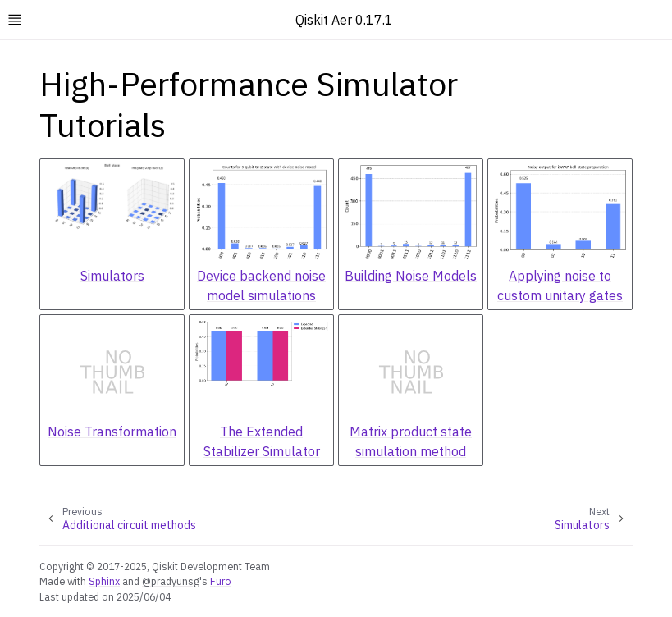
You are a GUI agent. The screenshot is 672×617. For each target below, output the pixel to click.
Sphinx (104, 581)
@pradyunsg (171, 581)
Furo (221, 581)
